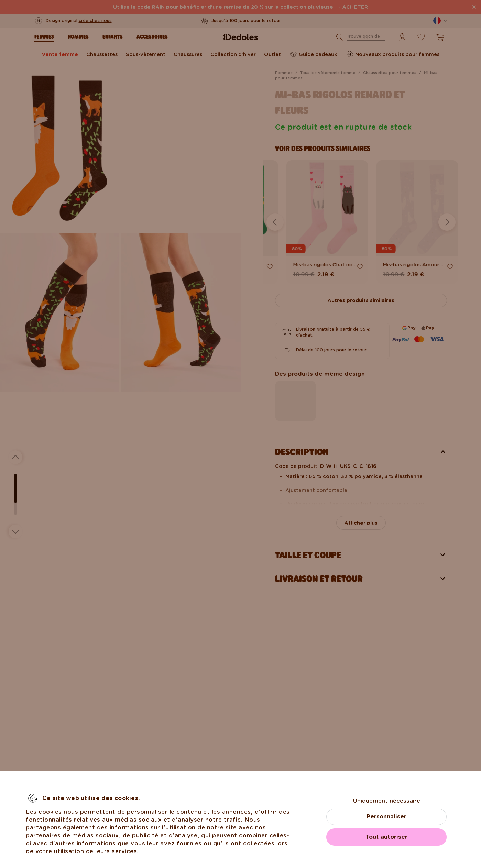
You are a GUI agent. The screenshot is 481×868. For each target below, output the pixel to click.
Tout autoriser (386, 837)
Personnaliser (386, 817)
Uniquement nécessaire (387, 801)
